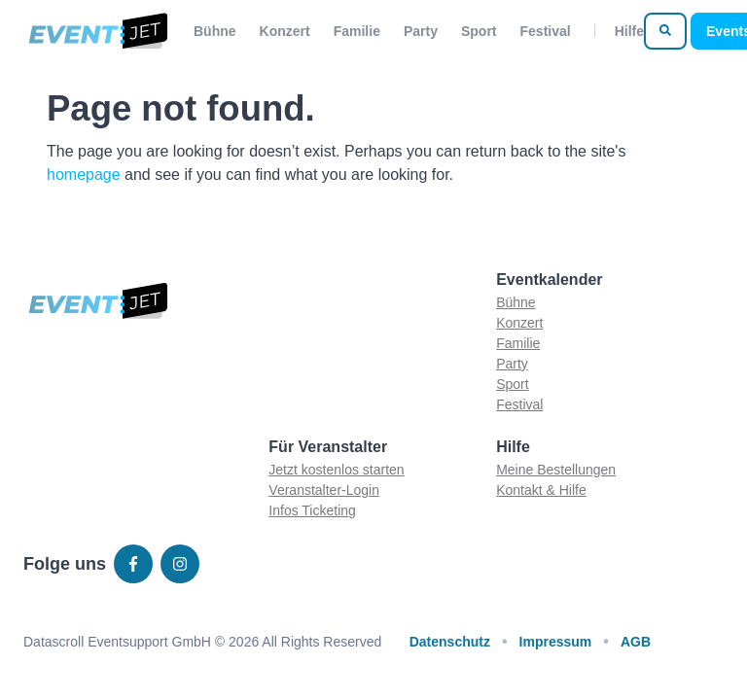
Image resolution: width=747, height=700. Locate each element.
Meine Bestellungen (556, 470)
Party (421, 31)
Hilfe (629, 31)
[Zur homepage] (97, 31)
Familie (357, 31)
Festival (546, 31)
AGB (636, 642)
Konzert (285, 31)
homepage (84, 175)
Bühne (215, 31)
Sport (479, 31)
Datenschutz (450, 642)
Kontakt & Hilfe (541, 490)
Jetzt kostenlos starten (336, 470)
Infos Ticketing (312, 510)
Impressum (556, 642)
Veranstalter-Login (324, 490)
